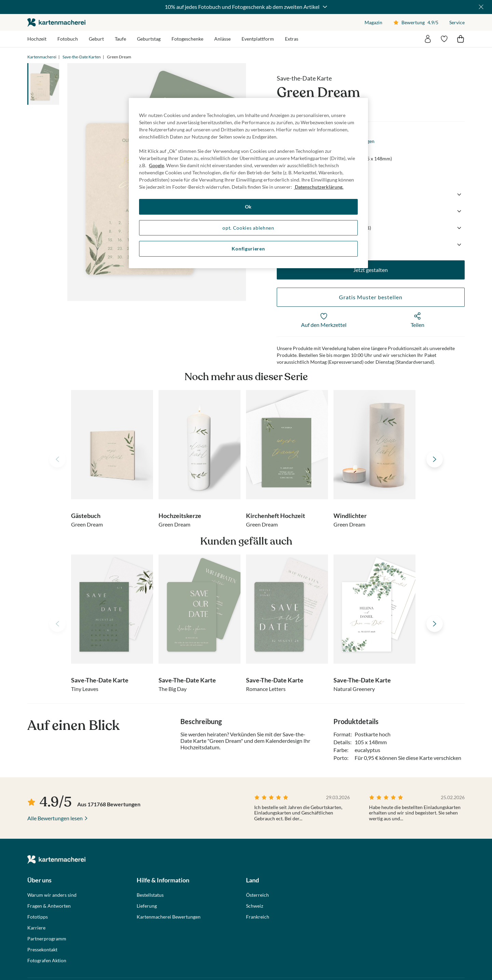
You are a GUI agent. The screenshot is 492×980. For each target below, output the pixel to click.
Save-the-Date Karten (82, 57)
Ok (248, 207)
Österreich (257, 895)
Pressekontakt (42, 950)
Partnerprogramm (47, 939)
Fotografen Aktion (47, 961)
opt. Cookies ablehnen (248, 228)
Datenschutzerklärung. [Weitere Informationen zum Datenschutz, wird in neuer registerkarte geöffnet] (319, 187)
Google (156, 165)
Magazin (373, 22)
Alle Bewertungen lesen (55, 818)
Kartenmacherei (42, 57)
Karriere (36, 928)
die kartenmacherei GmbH (56, 22)
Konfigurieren (248, 249)
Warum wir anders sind (52, 895)
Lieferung (147, 906)
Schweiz (255, 906)
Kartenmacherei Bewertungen (169, 917)
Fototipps (38, 917)
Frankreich (258, 917)
